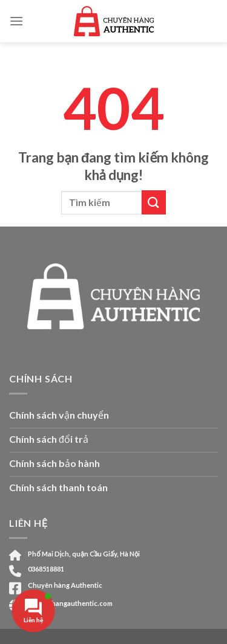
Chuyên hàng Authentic (65, 585)
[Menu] (16, 21)
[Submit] (154, 202)
